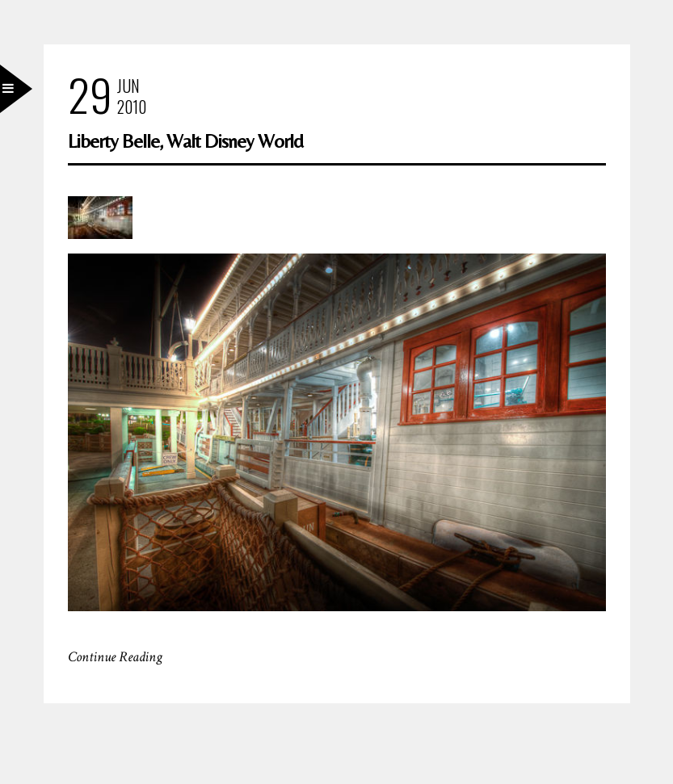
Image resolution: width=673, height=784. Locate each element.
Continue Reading (115, 657)
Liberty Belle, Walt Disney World (185, 141)
